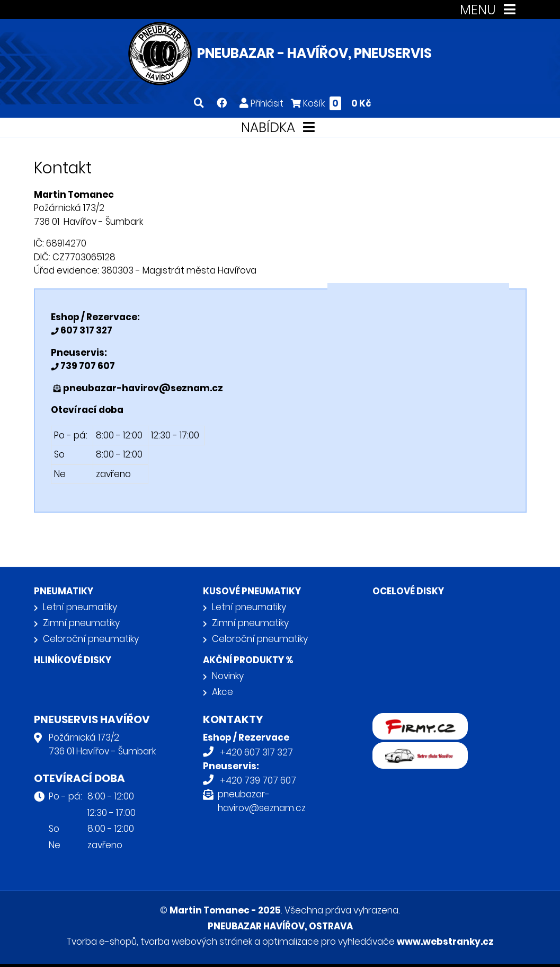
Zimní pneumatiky (81, 623)
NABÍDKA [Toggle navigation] (280, 128)
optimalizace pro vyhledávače (328, 942)
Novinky (228, 676)
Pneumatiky (64, 591)
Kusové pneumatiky (252, 591)
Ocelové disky (408, 591)
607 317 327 (86, 330)
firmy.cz (390, 720)
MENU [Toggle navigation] (490, 10)
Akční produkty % (248, 660)
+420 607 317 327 (256, 752)
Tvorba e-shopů (101, 942)
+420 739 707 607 (258, 780)
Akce (223, 692)
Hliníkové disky (73, 660)
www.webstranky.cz (445, 942)
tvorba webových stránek (196, 942)
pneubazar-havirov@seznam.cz (143, 388)
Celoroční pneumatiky (91, 639)
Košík (331, 103)
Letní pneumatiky (80, 607)
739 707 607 (87, 366)
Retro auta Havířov (414, 749)
